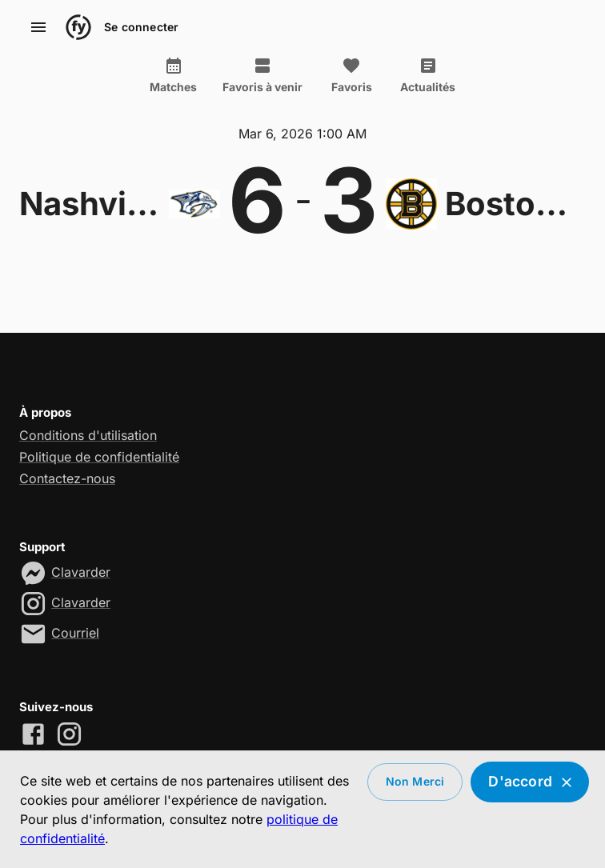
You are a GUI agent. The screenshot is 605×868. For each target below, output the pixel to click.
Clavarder (81, 572)
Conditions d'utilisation (88, 435)
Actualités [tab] (428, 75)
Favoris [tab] (351, 75)
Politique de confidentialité (99, 457)
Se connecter (141, 28)
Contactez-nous (67, 478)
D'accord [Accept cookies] (530, 782)
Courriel (75, 633)
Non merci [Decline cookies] (415, 782)
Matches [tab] (173, 75)
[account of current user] (38, 27)
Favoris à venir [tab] (262, 75)
